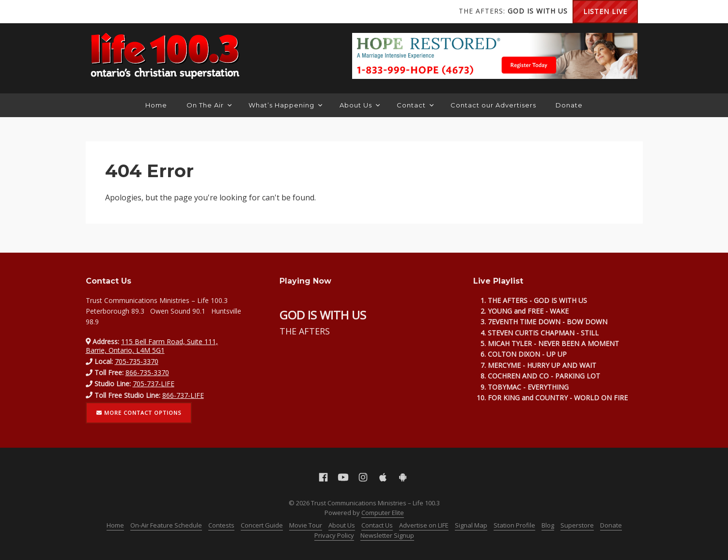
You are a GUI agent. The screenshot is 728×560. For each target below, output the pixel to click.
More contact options (139, 413)
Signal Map (471, 525)
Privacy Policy (334, 535)
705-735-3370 (137, 361)
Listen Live (605, 11)
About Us (360, 105)
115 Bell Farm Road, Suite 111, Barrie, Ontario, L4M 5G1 (152, 346)
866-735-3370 (147, 372)
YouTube (120, 12)
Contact (415, 105)
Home (156, 105)
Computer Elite (383, 513)
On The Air (209, 105)
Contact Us (377, 525)
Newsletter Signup (387, 535)
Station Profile (514, 525)
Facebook (100, 12)
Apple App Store (158, 12)
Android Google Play (178, 12)
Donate (569, 105)
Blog (548, 525)
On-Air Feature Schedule (166, 525)
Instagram (139, 12)
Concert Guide (262, 525)
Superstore (577, 525)
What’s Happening (285, 105)
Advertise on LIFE (424, 525)
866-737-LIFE (183, 395)
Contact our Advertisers (493, 105)
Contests (221, 525)
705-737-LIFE (154, 384)
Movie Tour (306, 525)
